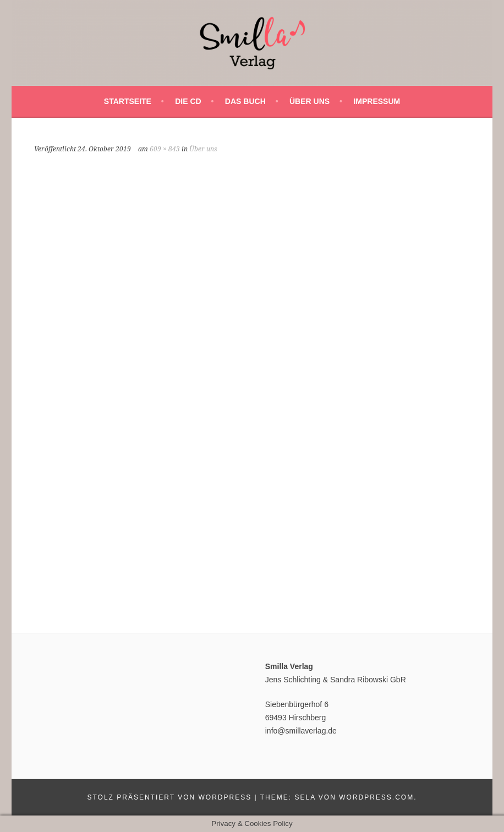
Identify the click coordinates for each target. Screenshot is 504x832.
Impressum (377, 101)
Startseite (128, 101)
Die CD (188, 101)
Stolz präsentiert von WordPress (169, 797)
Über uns (309, 101)
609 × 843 (165, 149)
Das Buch (245, 101)
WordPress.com (376, 797)
